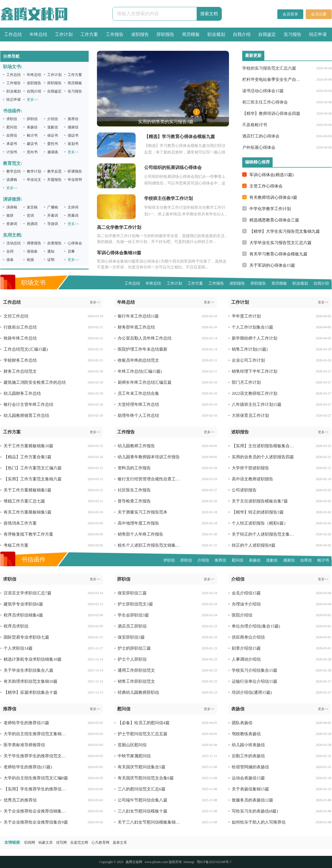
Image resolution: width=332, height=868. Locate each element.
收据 (30, 260)
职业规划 (216, 34)
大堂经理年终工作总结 (138, 404)
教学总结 (14, 171)
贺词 (30, 215)
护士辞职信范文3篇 (135, 604)
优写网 (61, 842)
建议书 (32, 144)
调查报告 (34, 243)
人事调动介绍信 (246, 659)
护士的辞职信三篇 (134, 648)
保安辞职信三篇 (132, 593)
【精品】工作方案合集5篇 (27, 457)
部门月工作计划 (246, 382)
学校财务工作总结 (20, 360)
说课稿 (12, 180)
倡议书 (73, 135)
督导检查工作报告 (134, 501)
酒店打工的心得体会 (261, 136)
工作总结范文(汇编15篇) (26, 349)
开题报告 (54, 180)
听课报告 (75, 171)
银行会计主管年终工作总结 (28, 404)
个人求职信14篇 (18, 648)
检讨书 (32, 135)
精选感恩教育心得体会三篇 (274, 220)
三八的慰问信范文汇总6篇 (142, 789)
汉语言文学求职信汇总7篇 (27, 593)
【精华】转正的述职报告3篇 (258, 512)
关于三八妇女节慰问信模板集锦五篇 (150, 822)
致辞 (10, 215)
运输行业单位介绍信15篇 (255, 681)
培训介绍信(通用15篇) (252, 692)
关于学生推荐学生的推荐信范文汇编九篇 (36, 756)
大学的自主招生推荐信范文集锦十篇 (36, 734)
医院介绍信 (242, 615)
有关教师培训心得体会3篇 (273, 197)
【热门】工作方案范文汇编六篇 (33, 468)
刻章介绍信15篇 (246, 648)
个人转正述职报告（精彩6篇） (260, 523)
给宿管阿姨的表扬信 (250, 767)
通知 (51, 251)
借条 (10, 260)
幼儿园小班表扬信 (248, 745)
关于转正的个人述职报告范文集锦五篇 (264, 534)
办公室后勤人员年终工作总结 (145, 338)
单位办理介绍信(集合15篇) (256, 626)
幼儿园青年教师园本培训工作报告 (149, 457)
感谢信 (73, 127)
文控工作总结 (16, 316)
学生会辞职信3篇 (133, 615)
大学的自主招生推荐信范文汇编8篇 (36, 778)
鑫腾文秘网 (134, 862)
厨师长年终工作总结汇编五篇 (145, 382)
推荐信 (73, 119)
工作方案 (89, 34)
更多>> (32, 100)
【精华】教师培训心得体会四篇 (271, 113)
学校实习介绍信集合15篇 (255, 670)
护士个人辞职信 (132, 659)
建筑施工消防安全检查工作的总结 (35, 382)
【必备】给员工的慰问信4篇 (144, 723)
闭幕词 (73, 215)
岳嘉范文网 (79, 842)
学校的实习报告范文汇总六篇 (269, 68)
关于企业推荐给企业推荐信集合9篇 (36, 822)
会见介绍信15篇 (246, 593)
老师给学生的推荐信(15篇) (28, 767)
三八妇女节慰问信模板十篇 (143, 811)
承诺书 (12, 144)
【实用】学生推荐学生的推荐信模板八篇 (36, 789)
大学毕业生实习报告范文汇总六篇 (280, 243)
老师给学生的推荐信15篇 (26, 723)
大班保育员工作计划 (250, 416)
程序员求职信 (16, 626)
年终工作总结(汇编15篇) (140, 371)
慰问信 (12, 127)
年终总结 (38, 34)
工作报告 (115, 34)
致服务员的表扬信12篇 (252, 800)
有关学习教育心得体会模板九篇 (278, 254)
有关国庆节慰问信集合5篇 (142, 767)
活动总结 (14, 243)
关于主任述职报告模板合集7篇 (260, 501)
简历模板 (191, 34)
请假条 (32, 251)
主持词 (73, 207)
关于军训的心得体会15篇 (272, 265)
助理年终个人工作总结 (138, 416)
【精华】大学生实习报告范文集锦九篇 (285, 231)
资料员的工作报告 (134, 468)
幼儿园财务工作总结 (22, 393)
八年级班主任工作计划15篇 (257, 404)
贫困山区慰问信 (132, 745)
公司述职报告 (244, 490)
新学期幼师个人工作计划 (255, 338)
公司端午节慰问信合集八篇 (143, 800)
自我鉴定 (267, 34)
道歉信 (53, 127)
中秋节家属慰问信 (134, 756)
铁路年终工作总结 (20, 338)
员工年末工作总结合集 (138, 393)
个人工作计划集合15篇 (252, 327)
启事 (71, 251)
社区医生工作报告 (134, 490)
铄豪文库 (46, 842)
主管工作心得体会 (266, 186)
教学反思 (54, 171)
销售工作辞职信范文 (136, 681)
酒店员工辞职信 (132, 626)
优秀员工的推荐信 (20, 800)
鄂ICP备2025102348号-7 (214, 862)
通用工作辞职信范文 (136, 670)
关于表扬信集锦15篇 (250, 789)
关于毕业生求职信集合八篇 (28, 670)
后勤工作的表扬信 (248, 756)
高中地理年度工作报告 (138, 523)
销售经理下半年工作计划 (255, 371)
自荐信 (12, 135)
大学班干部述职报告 (250, 468)
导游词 (53, 224)
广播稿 (53, 207)
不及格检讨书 (255, 125)
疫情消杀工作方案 (20, 523)
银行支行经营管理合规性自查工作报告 (150, 479)
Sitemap (189, 862)
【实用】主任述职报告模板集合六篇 (264, 446)
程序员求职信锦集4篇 (23, 615)
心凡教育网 (100, 842)
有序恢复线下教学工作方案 (28, 534)
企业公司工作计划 (248, 360)
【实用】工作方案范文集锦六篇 (33, 479)
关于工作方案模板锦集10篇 (28, 446)
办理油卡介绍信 (246, 604)
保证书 (53, 135)
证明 (51, 260)
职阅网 (30, 842)
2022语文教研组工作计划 (255, 393)
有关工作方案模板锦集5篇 (27, 512)
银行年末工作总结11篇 (138, 316)
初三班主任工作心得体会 (265, 102)
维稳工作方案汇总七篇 (24, 501)
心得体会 (75, 243)
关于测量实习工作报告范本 (143, 512)
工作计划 (64, 34)
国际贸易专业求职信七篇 (26, 637)
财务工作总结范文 (20, 371)
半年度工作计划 (246, 316)
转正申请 (318, 34)
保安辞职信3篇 (131, 637)
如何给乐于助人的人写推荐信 (259, 822)
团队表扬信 (242, 723)
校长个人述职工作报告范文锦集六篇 (150, 545)
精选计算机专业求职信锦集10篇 (33, 659)
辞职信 (32, 119)
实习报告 (293, 34)
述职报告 (140, 34)
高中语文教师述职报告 (252, 479)
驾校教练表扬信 (246, 734)
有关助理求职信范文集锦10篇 (31, 681)
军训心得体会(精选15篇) (272, 175)
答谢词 (12, 224)
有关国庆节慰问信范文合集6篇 (146, 778)
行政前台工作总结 (20, 327)
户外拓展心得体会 (259, 147)
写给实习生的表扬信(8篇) (255, 811)
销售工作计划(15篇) (250, 349)
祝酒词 (32, 224)
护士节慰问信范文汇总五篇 (143, 734)
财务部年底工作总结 (136, 327)
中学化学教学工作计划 (270, 209)
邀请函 (53, 152)
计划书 (12, 152)
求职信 (12, 119)
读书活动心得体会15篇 (263, 91)
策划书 (73, 144)
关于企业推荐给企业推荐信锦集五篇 (36, 811)
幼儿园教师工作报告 (136, 446)
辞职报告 (165, 34)
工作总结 (13, 34)
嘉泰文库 (120, 842)
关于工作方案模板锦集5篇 (27, 490)
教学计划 (34, 171)
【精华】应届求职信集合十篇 (31, 692)
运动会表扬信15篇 (248, 778)
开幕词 (53, 215)
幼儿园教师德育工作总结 (26, 416)
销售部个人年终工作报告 (140, 534)
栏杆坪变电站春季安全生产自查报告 (272, 80)
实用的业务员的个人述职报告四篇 (263, 457)
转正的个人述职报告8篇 (254, 545)
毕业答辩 (75, 180)
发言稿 (32, 207)
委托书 (53, 144)
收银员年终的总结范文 (138, 360)
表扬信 (32, 127)
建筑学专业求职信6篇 (23, 604)
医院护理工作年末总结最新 (143, 349)
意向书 (32, 152)
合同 (10, 251)
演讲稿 (12, 207)
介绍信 (53, 119)
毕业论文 (34, 180)
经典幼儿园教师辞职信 (138, 692)
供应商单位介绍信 (248, 637)
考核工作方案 (16, 545)
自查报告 (54, 243)
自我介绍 (242, 34)
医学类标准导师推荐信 (24, 745)
